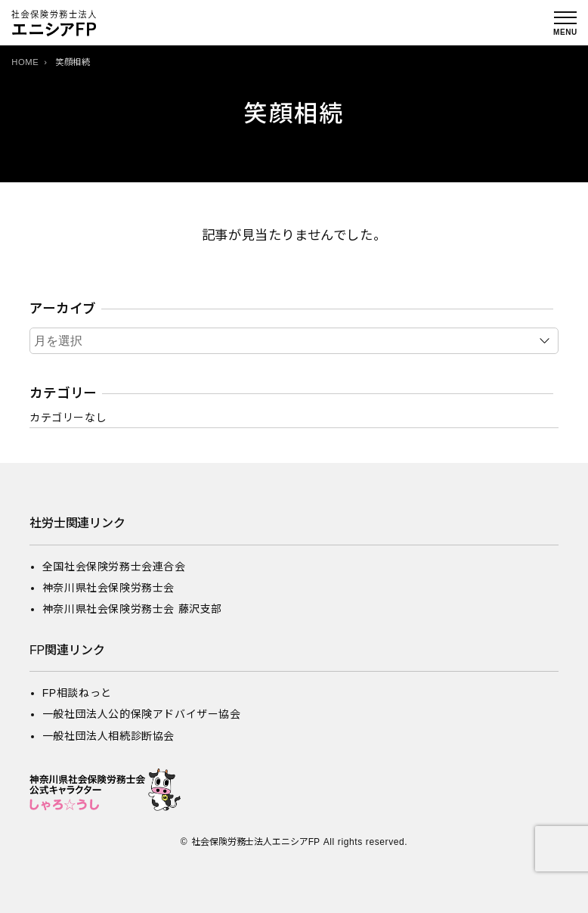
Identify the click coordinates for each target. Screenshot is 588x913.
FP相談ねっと (77, 693)
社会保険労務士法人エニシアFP (255, 842)
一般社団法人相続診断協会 (108, 736)
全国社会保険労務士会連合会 (114, 567)
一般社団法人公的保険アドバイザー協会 (142, 714)
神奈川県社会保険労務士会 (108, 588)
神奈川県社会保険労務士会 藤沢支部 (132, 609)
